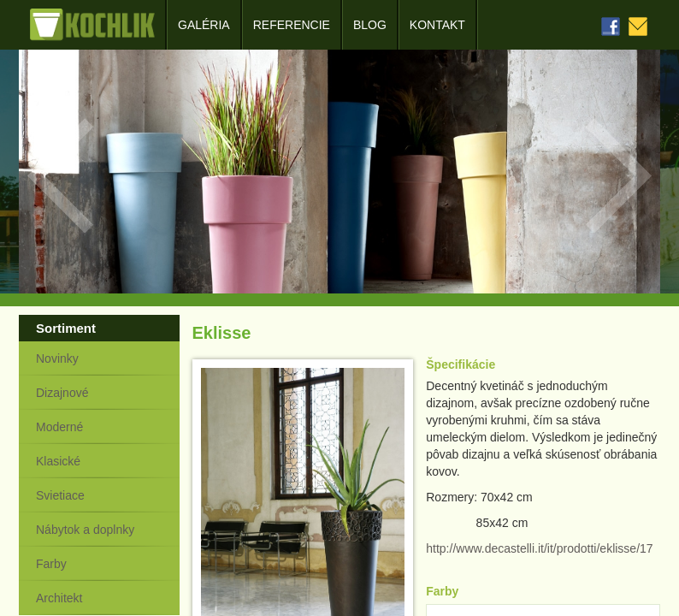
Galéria (204, 25)
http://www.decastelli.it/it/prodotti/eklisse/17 (539, 548)
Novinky (57, 358)
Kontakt (437, 25)
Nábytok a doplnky (85, 530)
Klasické (58, 461)
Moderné (59, 427)
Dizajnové (62, 393)
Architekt (59, 598)
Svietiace (60, 495)
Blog (370, 25)
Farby (51, 564)
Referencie (292, 25)
